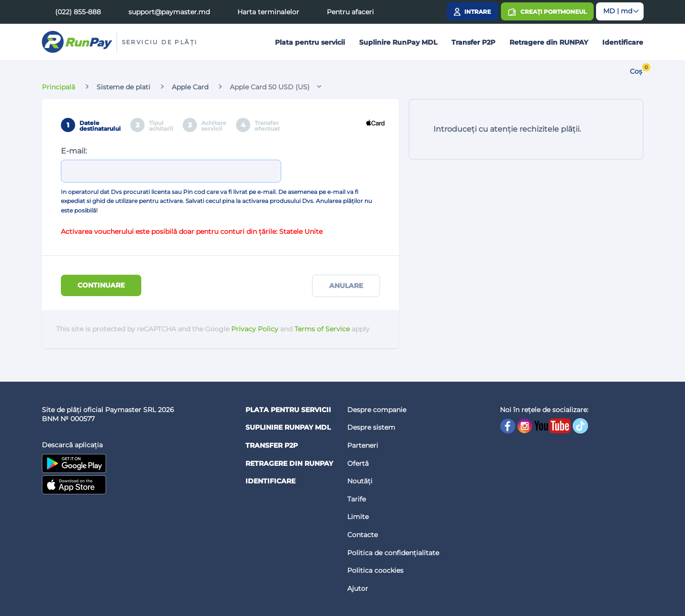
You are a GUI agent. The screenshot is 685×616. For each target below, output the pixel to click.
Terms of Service (322, 329)
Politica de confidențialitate (393, 553)
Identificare (623, 42)
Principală (59, 87)
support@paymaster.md (169, 12)
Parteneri (363, 445)
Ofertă (358, 463)
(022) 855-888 (78, 12)
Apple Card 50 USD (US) (270, 87)
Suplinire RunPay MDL (398, 42)
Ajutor (358, 588)
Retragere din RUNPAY (549, 42)
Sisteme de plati (123, 87)
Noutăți (360, 481)
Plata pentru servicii (310, 42)
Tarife (357, 499)
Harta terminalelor (268, 12)
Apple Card (190, 87)
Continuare (101, 285)
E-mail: (74, 151)
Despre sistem (371, 427)
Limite (358, 517)
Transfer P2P (473, 42)
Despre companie (377, 410)
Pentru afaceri (350, 12)
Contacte (362, 535)
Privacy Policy (255, 329)
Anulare (346, 286)
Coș (636, 71)
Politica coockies (375, 570)
